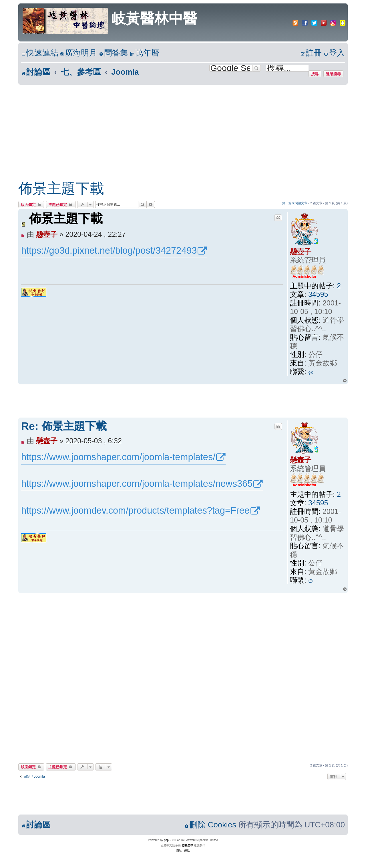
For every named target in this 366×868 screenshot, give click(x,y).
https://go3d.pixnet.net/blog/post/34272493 (109, 251)
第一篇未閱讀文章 (295, 203)
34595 (318, 294)
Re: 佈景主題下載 (64, 426)
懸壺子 (301, 251)
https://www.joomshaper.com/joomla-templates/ (118, 457)
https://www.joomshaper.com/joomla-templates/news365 (137, 484)
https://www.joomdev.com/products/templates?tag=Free (135, 511)
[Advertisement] (183, 128)
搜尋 (315, 74)
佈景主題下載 (61, 188)
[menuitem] (78, 53)
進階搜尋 (333, 74)
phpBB (168, 840)
